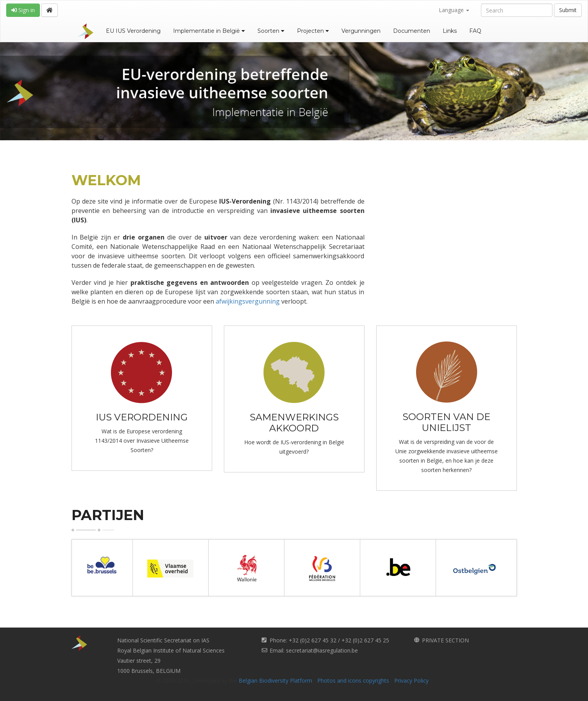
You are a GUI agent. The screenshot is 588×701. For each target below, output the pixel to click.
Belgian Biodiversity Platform (275, 680)
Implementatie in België (209, 31)
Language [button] (454, 10)
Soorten (271, 31)
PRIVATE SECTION (445, 640)
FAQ (475, 31)
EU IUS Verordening (133, 31)
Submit (568, 10)
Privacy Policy (411, 680)
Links (450, 31)
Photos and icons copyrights (353, 680)
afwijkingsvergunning (248, 301)
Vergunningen (361, 31)
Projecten (313, 31)
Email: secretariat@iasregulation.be (314, 650)
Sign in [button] (23, 10)
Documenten (412, 31)
